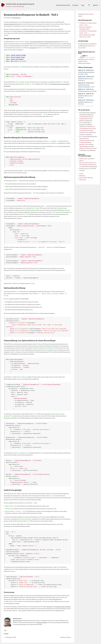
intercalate (33, 48)
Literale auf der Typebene (33, 31)
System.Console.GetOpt (11, 24)
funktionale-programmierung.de (20, 4)
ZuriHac (82, 159)
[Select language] (96, 5)
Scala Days (82, 169)
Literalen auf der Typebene (63, 607)
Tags (83, 5)
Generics (20, 31)
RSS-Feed (82, 176)
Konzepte (75, 5)
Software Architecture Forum (88, 148)
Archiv (81, 174)
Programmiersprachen (63, 5)
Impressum (83, 180)
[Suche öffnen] (89, 5)
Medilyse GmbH (42, 623)
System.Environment (52, 42)
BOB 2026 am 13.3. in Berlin (86, 59)
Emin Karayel (16, 18)
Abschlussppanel (84, 146)
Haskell (6, 634)
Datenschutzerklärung (86, 178)
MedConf (82, 121)
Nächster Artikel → (66, 637)
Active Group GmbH (19, 6)
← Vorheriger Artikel (10, 637)
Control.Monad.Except (36, 42)
